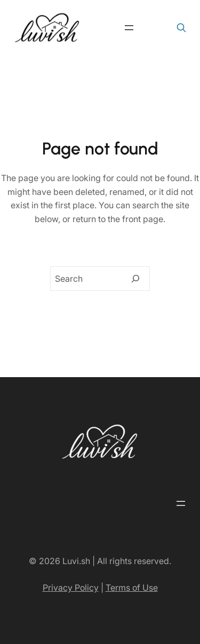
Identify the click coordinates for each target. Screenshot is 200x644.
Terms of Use (132, 588)
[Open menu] (129, 28)
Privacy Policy (71, 588)
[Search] (135, 279)
